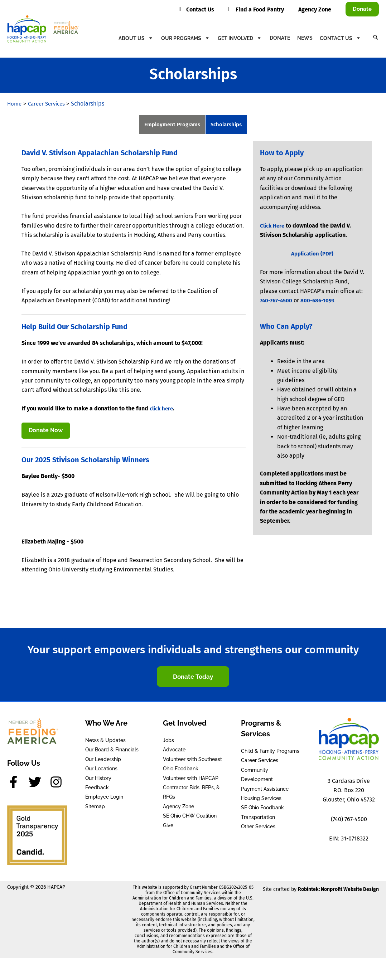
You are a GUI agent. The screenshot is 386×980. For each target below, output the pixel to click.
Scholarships (228, 125)
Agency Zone (178, 808)
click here (163, 409)
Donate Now (46, 431)
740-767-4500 (277, 301)
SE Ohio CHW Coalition (190, 817)
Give (168, 827)
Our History (98, 779)
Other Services (258, 828)
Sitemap (95, 808)
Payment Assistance (265, 790)
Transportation (258, 819)
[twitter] (39, 783)
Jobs (168, 742)
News (305, 38)
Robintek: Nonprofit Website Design (338, 891)
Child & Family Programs (270, 752)
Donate (280, 38)
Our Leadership (103, 761)
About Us (136, 38)
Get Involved (240, 38)
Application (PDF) (312, 254)
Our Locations (101, 770)
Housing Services (261, 800)
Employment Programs (171, 125)
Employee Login (104, 798)
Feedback (97, 789)
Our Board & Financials (112, 751)
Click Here (273, 226)
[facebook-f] (17, 783)
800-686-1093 (320, 301)
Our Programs (186, 38)
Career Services (260, 762)
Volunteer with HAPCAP (191, 779)
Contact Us (341, 38)
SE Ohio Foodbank (262, 809)
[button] (362, 9)
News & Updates (105, 742)
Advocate (174, 751)
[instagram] (58, 783)
